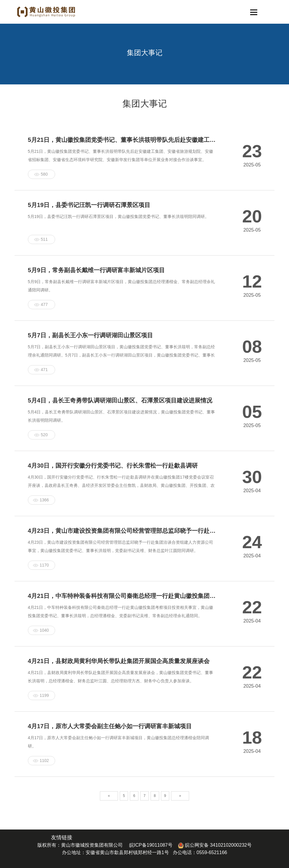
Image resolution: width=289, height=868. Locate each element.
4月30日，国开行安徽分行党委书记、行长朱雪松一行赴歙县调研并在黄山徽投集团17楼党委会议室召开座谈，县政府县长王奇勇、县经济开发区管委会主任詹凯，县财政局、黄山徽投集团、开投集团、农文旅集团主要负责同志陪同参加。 (121, 485)
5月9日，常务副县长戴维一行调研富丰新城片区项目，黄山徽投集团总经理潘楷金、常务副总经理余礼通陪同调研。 (122, 286)
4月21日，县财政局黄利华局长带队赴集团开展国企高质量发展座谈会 (119, 661)
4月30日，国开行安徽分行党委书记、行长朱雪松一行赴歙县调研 (113, 466)
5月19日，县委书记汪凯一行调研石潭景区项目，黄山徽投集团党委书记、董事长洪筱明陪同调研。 (118, 216)
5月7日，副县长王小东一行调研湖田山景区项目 (90, 335)
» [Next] (180, 796)
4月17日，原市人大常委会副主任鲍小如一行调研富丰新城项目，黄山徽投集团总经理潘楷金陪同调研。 (118, 742)
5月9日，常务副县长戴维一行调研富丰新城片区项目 (96, 270)
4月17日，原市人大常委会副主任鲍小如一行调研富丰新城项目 (110, 726)
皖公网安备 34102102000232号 (215, 845)
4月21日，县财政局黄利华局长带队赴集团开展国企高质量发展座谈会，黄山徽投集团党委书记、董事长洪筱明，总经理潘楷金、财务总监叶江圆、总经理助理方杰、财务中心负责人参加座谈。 (120, 677)
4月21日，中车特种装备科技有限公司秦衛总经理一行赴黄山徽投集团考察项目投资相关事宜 (122, 596)
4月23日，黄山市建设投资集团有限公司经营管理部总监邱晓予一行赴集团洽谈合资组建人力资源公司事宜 (122, 531)
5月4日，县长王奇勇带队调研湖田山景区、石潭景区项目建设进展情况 (120, 400)
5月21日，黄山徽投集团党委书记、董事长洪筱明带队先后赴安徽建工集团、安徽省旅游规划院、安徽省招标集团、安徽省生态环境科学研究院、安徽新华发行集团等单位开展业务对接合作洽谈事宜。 (120, 155)
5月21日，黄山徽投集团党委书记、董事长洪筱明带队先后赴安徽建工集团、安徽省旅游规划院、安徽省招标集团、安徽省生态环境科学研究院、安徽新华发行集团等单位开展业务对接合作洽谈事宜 (122, 140)
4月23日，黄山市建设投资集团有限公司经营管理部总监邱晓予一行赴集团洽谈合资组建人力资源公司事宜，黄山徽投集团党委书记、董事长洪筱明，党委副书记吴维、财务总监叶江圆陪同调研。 (120, 546)
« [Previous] (109, 796)
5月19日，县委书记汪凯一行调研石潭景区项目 (89, 205)
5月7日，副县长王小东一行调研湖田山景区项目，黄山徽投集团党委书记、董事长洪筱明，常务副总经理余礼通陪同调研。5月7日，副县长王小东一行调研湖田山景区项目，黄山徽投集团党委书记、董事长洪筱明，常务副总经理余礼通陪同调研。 (122, 355)
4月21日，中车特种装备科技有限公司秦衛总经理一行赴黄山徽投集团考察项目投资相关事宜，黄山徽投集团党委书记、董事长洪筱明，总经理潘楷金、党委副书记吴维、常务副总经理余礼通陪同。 (120, 612)
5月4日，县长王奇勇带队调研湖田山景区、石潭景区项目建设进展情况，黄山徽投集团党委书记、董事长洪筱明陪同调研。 (122, 416)
